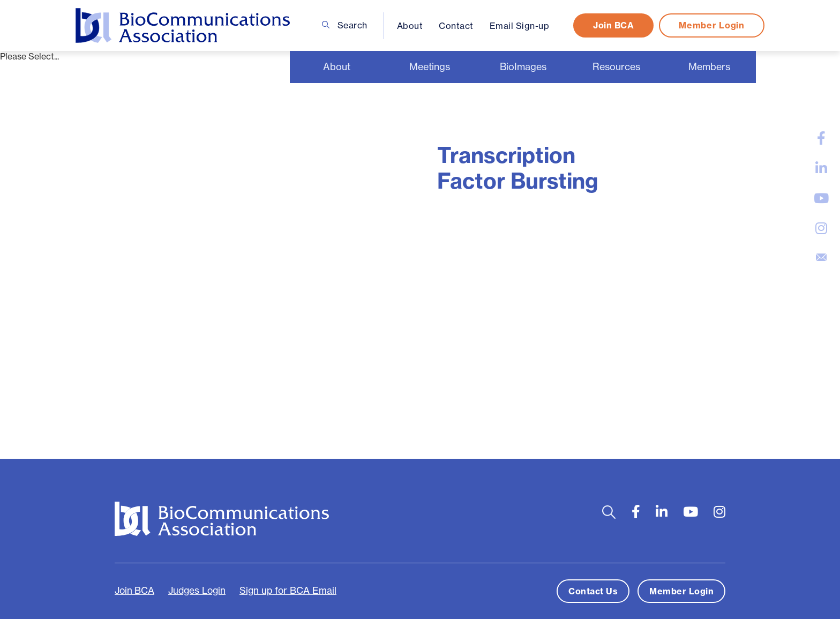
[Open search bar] (609, 512)
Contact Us (593, 591)
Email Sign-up (520, 26)
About (410, 26)
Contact (456, 26)
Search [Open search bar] (345, 25)
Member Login (711, 25)
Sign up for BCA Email (288, 591)
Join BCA (613, 25)
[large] (821, 138)
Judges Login (197, 591)
